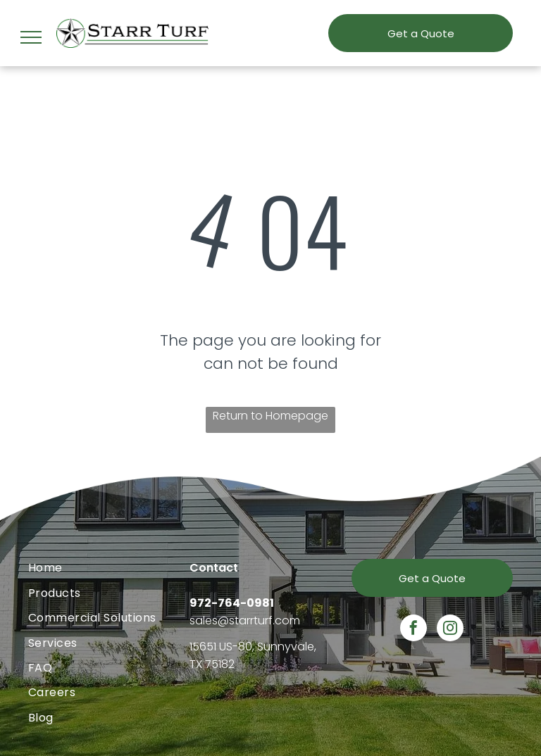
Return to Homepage (270, 416)
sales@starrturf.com (245, 620)
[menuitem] (109, 568)
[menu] (31, 37)
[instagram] (450, 630)
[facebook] (413, 630)
